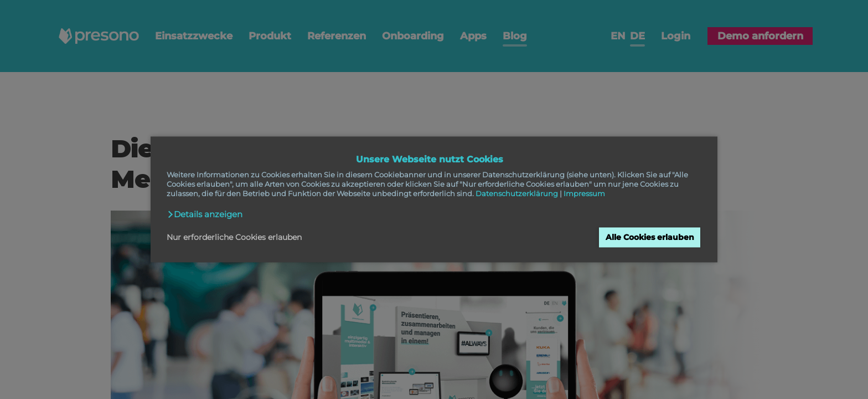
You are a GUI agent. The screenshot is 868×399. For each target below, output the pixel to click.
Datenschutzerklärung (517, 194)
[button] (205, 214)
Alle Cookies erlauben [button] (650, 237)
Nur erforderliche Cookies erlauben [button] (234, 237)
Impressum (584, 194)
